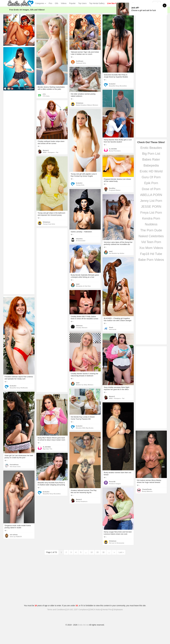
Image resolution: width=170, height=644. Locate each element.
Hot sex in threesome (117, 543)
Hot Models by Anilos (117, 253)
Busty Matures (147, 491)
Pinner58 (112, 482)
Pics (50, 3)
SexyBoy (112, 188)
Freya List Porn (151, 213)
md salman (14, 535)
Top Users (82, 3)
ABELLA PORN (151, 195)
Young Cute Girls (49, 224)
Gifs (57, 3)
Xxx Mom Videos (151, 248)
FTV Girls (46, 96)
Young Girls (80, 185)
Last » (121, 552)
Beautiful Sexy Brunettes (118, 86)
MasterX (46, 150)
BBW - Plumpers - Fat (51, 152)
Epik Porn (151, 183)
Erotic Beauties (151, 148)
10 (92, 552)
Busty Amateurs (82, 501)
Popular (72, 3)
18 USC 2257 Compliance (78, 610)
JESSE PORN (151, 207)
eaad (111, 251)
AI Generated (81, 241)
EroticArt (112, 84)
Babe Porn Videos (151, 260)
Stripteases (118, 610)
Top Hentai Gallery (97, 3)
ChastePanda (147, 489)
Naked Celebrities (151, 236)
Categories (41, 3)
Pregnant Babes (115, 190)
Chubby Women (82, 328)
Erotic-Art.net (83, 625)
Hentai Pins (107, 610)
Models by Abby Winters (85, 385)
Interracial (113, 329)
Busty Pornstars (115, 151)
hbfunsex (79, 326)
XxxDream (80, 61)
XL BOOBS (113, 149)
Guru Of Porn (151, 177)
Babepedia (151, 165)
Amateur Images (115, 484)
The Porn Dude (151, 230)
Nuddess (151, 224)
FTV (44, 94)
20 (97, 552)
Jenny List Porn (151, 201)
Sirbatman (80, 103)
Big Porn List (151, 154)
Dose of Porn (151, 189)
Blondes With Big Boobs (85, 428)
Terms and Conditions (56, 610)
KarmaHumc (14, 465)
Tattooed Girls (81, 63)
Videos (64, 3)
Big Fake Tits (48, 449)
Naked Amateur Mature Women (87, 105)
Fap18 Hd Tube (151, 254)
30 (103, 552)
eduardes (79, 239)
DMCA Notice (95, 610)
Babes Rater (151, 159)
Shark (111, 327)
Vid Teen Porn (151, 242)
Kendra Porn (151, 218)
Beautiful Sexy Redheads (19, 388)
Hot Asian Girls (15, 467)
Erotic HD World (151, 171)
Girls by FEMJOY (16, 537)
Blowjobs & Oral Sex (83, 286)
